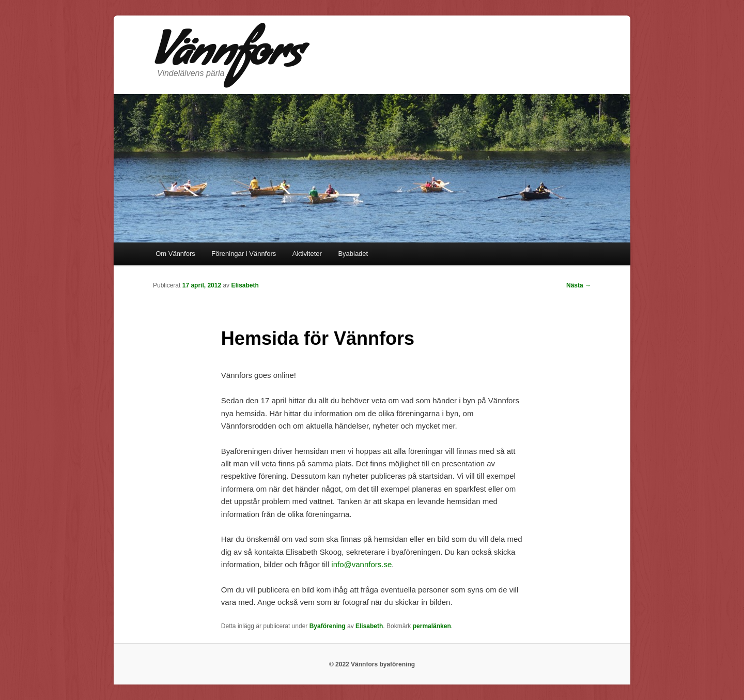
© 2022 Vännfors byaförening (372, 664)
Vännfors (227, 57)
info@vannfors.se (361, 564)
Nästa (579, 285)
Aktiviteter (307, 254)
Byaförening (328, 626)
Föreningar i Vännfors (244, 254)
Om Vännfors (175, 254)
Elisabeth (245, 285)
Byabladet (353, 254)
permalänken (432, 626)
